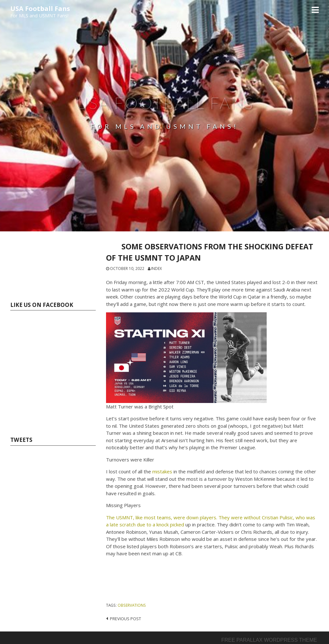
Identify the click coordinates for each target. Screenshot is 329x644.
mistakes (162, 471)
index (156, 268)
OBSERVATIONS (132, 605)
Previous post (125, 619)
